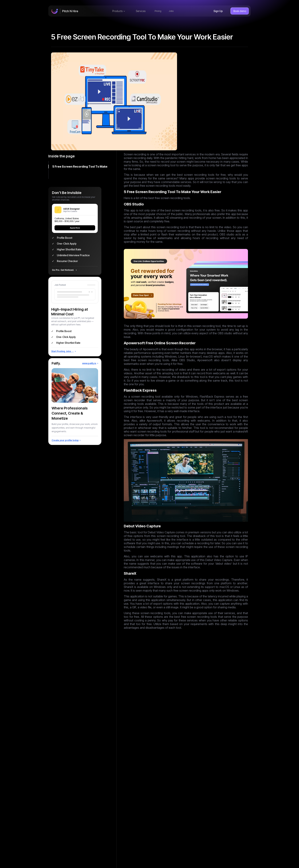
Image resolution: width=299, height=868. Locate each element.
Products (119, 11)
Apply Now (75, 228)
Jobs (171, 11)
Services (141, 11)
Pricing (158, 11)
